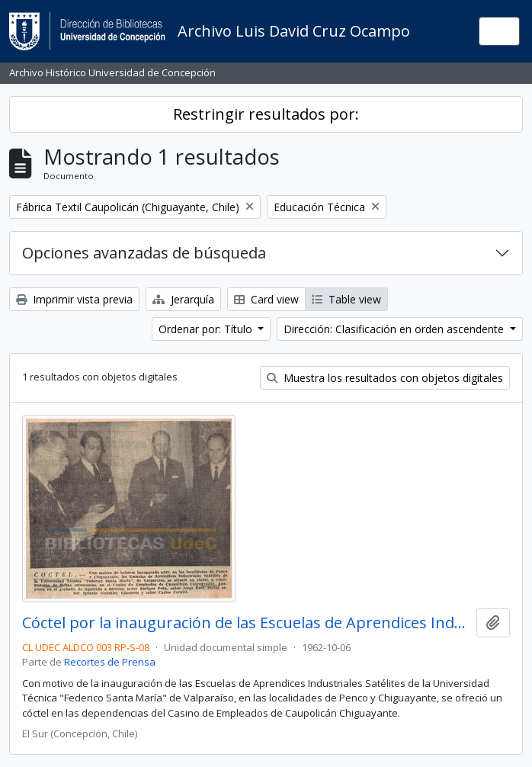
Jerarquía (183, 299)
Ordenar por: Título (207, 329)
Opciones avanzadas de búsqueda (144, 253)
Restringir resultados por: (266, 114)
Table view (346, 299)
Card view (266, 299)
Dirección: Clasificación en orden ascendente (395, 329)
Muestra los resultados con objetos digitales (385, 378)
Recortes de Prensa (110, 662)
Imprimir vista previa (74, 299)
